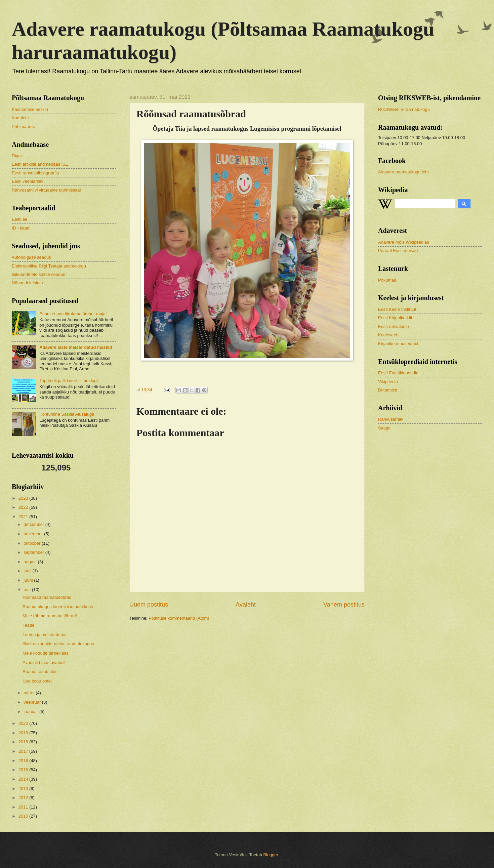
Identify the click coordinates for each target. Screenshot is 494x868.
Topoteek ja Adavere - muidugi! (69, 381)
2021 (24, 517)
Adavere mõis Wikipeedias (404, 242)
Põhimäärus (23, 127)
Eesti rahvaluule (394, 326)
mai (28, 590)
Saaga (384, 428)
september (34, 552)
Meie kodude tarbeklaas (46, 653)
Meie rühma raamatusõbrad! (50, 616)
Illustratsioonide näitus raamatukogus (58, 644)
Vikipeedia (388, 382)
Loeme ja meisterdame (45, 635)
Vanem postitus (344, 605)
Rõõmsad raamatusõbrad (47, 597)
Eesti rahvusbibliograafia (35, 173)
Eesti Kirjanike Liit (395, 318)
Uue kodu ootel (37, 681)
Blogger (271, 855)
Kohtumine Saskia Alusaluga (67, 414)
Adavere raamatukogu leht (403, 172)
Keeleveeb (388, 335)
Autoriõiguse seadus (31, 257)
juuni (29, 580)
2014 (24, 779)
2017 (24, 751)
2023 (24, 498)
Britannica (388, 390)
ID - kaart (21, 228)
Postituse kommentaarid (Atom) (179, 618)
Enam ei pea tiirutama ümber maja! (73, 314)
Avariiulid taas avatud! (44, 663)
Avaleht (246, 605)
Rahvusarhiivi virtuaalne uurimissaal (46, 190)
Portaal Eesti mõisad (398, 251)
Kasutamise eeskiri (30, 109)
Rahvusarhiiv (390, 419)
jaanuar (31, 712)
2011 (24, 807)
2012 (24, 798)
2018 (24, 742)
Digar (17, 156)
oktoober (33, 543)
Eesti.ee (20, 219)
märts (30, 693)
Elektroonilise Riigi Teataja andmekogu (49, 266)
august (31, 562)
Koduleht (20, 118)
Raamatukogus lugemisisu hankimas (58, 607)
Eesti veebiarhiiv (28, 181)
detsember (34, 524)
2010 (24, 816)
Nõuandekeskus (27, 283)
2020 (24, 723)
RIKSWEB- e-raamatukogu (404, 109)
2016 (24, 761)
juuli (28, 571)
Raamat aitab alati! (40, 672)
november (34, 534)
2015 (24, 770)
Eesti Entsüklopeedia (398, 373)
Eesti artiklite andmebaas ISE (40, 164)
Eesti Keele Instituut (397, 309)
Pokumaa (387, 280)
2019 (24, 733)
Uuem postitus (149, 605)
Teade (28, 625)
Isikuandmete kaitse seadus (38, 274)
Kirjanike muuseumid (398, 344)
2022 (24, 507)
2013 (24, 789)
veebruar (33, 702)
